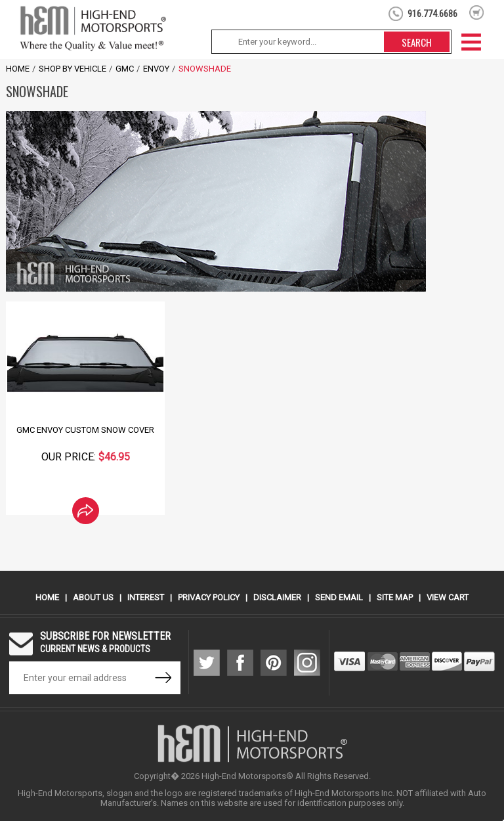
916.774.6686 (432, 14)
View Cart (448, 597)
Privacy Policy (209, 597)
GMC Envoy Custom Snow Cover (85, 430)
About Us (93, 597)
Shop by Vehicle (73, 69)
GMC (125, 69)
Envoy (156, 69)
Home (18, 69)
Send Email (339, 597)
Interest (146, 597)
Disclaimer (277, 597)
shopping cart (477, 12)
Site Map (395, 597)
